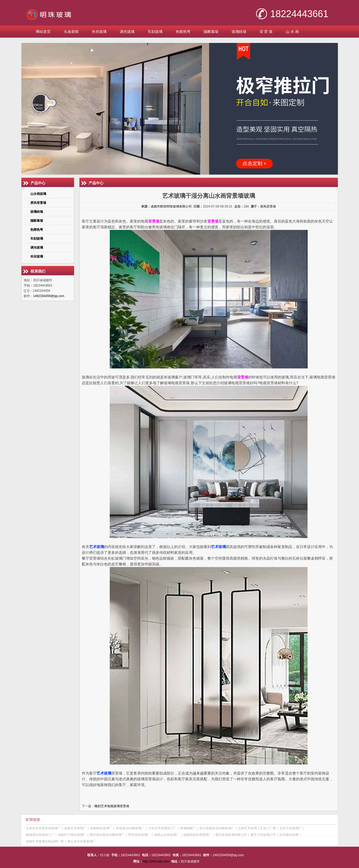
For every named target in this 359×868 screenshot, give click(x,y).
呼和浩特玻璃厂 (139, 835)
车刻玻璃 (155, 32)
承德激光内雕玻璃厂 (130, 828)
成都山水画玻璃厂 (167, 835)
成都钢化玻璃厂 (101, 828)
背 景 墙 (266, 32)
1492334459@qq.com (49, 296)
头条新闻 (71, 32)
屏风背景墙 (268, 206)
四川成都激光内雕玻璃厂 (217, 828)
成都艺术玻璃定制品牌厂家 (45, 841)
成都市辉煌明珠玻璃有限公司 (171, 206)
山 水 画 (292, 32)
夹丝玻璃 (99, 32)
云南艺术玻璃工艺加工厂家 (257, 828)
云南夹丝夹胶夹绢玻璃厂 (43, 828)
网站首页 (43, 32)
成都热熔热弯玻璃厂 (197, 835)
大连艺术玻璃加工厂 (162, 828)
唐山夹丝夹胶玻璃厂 (82, 841)
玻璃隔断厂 (188, 828)
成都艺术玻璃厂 (75, 828)
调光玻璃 (127, 32)
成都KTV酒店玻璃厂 (72, 835)
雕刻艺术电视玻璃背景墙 (112, 806)
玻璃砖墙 (239, 32)
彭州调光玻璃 (289, 835)
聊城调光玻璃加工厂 (40, 835)
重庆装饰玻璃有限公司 (231, 835)
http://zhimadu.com (156, 861)
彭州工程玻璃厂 (291, 828)
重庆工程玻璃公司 (263, 835)
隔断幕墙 (211, 32)
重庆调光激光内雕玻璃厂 (107, 835)
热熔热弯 (183, 32)
